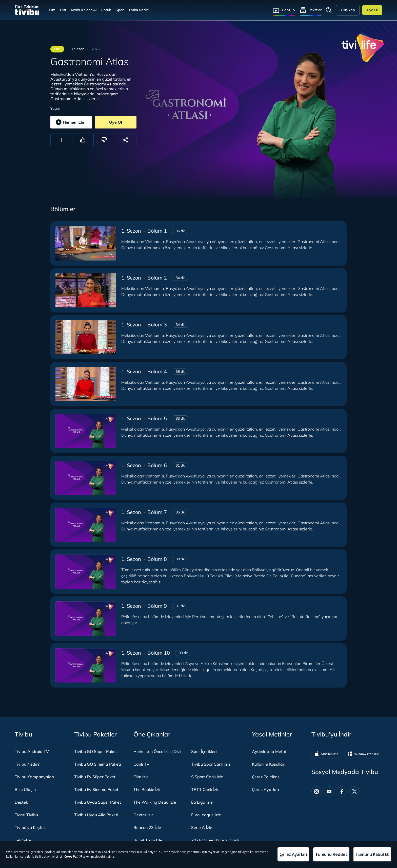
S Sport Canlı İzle (207, 777)
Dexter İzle (144, 815)
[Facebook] (342, 791)
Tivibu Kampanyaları (34, 777)
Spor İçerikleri (204, 751)
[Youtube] (329, 791)
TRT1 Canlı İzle (205, 789)
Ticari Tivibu (26, 815)
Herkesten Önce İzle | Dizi (157, 751)
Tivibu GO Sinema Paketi (98, 764)
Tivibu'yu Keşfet (30, 827)
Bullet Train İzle (148, 840)
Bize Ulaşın (25, 789)
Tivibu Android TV (32, 751)
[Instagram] (316, 791)
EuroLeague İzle (206, 815)
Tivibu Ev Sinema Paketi (97, 789)
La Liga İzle (202, 802)
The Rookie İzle (147, 789)
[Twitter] (354, 791)
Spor (120, 10)
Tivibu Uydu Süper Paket (98, 802)
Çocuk (106, 10)
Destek (21, 802)
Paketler (315, 10)
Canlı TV (289, 10)
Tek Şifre (23, 840)
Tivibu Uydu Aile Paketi (96, 815)
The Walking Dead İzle (155, 802)
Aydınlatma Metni (269, 751)
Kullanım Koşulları (269, 764)
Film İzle (141, 777)
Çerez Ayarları (265, 789)
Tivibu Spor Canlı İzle (211, 764)
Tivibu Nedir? (139, 10)
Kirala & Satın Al (84, 10)
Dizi (63, 10)
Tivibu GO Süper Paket (96, 751)
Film (52, 10)
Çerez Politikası (266, 777)
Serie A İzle (202, 827)
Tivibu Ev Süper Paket (95, 777)
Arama (329, 10)
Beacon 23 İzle (147, 827)
